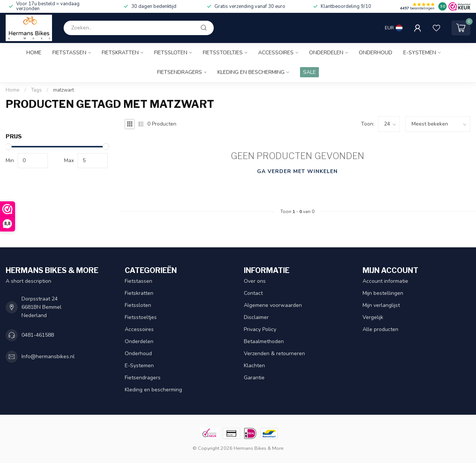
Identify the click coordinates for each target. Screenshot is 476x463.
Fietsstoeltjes (223, 53)
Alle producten (380, 329)
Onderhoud (376, 53)
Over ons (255, 281)
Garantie (254, 378)
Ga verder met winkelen (297, 171)
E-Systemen (420, 53)
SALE (309, 72)
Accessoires (276, 53)
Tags (36, 90)
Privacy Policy (260, 329)
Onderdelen (326, 53)
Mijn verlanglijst (381, 305)
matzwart (64, 90)
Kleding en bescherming (251, 72)
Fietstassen (69, 53)
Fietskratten (120, 53)
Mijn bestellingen (383, 293)
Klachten (254, 366)
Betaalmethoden (264, 341)
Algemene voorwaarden (273, 305)
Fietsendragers (180, 72)
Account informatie (385, 281)
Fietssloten (171, 53)
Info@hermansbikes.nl (48, 356)
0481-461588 (38, 335)
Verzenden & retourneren (274, 353)
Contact (253, 293)
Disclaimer (256, 317)
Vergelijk (373, 317)
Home (34, 53)
